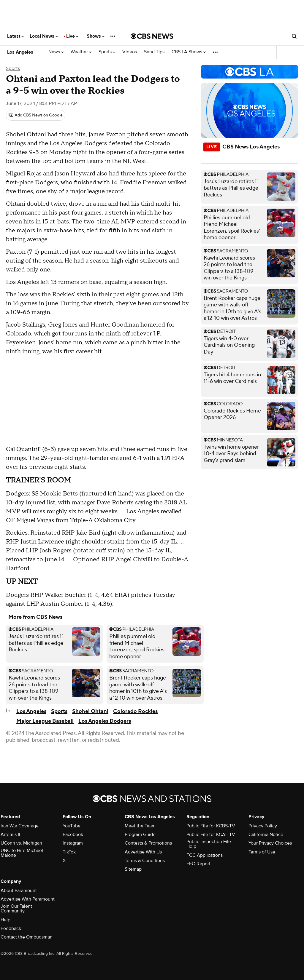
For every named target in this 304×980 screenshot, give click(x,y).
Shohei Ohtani (90, 711)
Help (5, 920)
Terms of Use (262, 852)
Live (72, 36)
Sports (107, 52)
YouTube (72, 826)
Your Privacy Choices (270, 843)
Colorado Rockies (135, 711)
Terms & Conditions (145, 861)
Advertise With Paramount (28, 899)
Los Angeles (20, 52)
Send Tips (154, 52)
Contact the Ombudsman (27, 937)
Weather (81, 52)
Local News (44, 36)
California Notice (266, 834)
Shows (96, 36)
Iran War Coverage (20, 826)
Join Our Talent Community (16, 909)
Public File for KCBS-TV (211, 826)
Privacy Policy (263, 826)
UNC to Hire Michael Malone (22, 853)
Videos (130, 52)
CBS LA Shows (189, 52)
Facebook (73, 834)
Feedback (11, 928)
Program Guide (140, 834)
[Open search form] (294, 36)
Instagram (73, 843)
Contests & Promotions (148, 843)
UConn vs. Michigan (21, 843)
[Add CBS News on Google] (36, 115)
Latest (15, 36)
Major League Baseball (45, 721)
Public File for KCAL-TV (211, 834)
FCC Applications (205, 855)
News (56, 52)
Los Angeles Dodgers (105, 721)
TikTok (69, 852)
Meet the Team (140, 826)
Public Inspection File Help (209, 844)
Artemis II (10, 834)
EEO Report (198, 864)
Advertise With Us (143, 852)
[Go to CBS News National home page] (152, 36)
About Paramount (19, 891)
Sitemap (133, 869)
